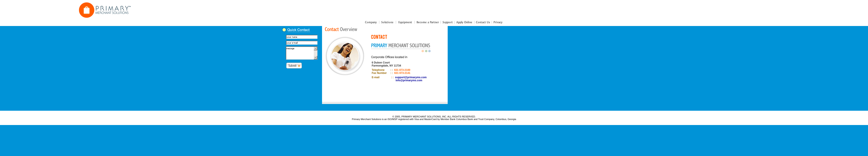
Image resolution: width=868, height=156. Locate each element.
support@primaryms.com (411, 77)
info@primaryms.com (409, 80)
